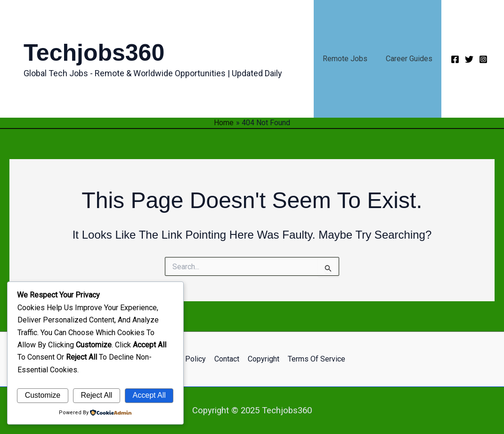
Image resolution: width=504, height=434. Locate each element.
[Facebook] (455, 59)
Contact (227, 359)
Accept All (149, 395)
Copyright (263, 359)
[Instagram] (483, 59)
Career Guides (411, 59)
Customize (43, 395)
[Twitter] (469, 59)
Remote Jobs (350, 59)
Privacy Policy (184, 359)
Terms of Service (315, 359)
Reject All (97, 395)
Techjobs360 (94, 53)
